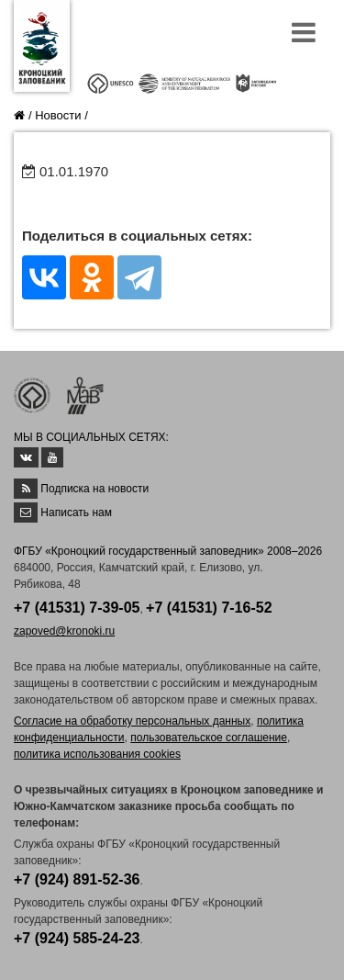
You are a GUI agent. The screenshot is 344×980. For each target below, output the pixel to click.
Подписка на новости (94, 489)
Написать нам (76, 513)
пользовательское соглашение (209, 738)
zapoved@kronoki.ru (64, 631)
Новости (58, 115)
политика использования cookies (97, 754)
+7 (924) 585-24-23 (77, 938)
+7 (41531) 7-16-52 (209, 608)
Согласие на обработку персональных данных (132, 721)
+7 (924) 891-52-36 (77, 879)
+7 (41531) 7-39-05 (77, 608)
